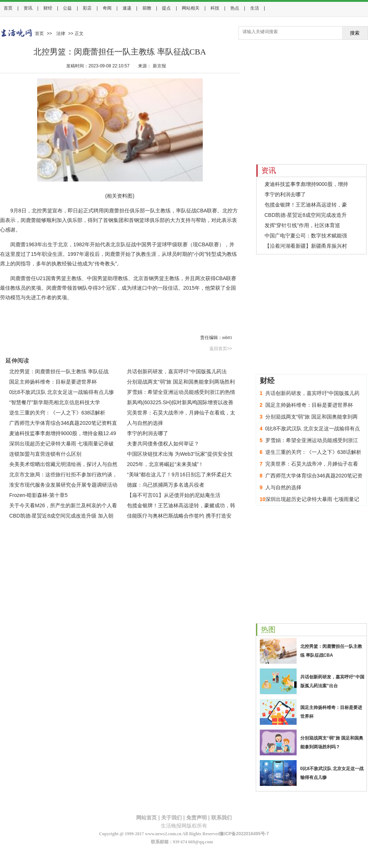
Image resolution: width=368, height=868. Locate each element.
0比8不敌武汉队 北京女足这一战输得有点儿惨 (62, 392)
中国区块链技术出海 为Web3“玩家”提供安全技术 (180, 455)
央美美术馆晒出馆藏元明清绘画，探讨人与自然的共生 (63, 465)
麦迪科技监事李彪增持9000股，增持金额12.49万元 (63, 434)
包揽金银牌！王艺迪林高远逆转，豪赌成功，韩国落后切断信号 (181, 507)
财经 (48, 8)
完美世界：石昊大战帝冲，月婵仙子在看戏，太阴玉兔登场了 (181, 414)
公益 (67, 8)
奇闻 (107, 8)
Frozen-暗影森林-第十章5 (38, 495)
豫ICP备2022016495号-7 (244, 834)
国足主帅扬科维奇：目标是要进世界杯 (53, 382)
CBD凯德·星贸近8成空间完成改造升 (306, 215)
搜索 (355, 33)
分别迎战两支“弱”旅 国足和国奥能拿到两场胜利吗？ (181, 383)
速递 (127, 8)
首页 (8, 8)
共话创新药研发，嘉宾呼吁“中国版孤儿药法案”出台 (177, 373)
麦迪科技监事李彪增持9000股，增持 (306, 184)
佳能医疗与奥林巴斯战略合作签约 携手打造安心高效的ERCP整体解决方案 (179, 517)
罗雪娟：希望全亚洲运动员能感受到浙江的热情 (181, 392)
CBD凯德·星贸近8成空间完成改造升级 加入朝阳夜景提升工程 (61, 517)
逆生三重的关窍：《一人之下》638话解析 (57, 413)
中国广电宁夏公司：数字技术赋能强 (306, 236)
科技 (215, 8)
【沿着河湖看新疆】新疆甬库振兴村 (306, 246)
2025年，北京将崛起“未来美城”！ (165, 464)
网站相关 (191, 8)
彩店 (87, 8)
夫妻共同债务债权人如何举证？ (163, 444)
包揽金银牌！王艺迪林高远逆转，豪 (306, 205)
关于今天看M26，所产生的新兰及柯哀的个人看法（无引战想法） (63, 507)
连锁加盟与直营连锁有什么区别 (45, 454)
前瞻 (147, 8)
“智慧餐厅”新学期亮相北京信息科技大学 (55, 402)
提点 (166, 8)
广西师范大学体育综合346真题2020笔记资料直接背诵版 (63, 424)
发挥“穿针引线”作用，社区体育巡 (302, 225)
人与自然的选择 (145, 423)
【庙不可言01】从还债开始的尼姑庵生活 (174, 495)
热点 (235, 8)
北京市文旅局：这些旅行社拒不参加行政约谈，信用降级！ (63, 476)
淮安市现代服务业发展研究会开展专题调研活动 (63, 485)
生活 (255, 8)
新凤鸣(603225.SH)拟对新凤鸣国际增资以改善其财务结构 (180, 403)
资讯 (28, 8)
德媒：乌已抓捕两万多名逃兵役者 (166, 485)
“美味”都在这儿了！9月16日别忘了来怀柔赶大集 (179, 476)
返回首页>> (221, 349)
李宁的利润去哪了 (148, 433)
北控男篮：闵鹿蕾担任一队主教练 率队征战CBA (59, 373)
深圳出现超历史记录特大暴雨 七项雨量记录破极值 (61, 445)
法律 (61, 33)
